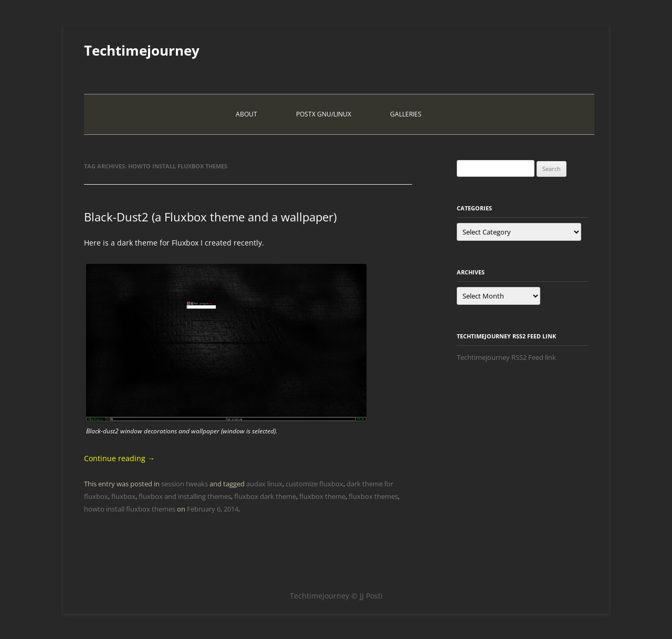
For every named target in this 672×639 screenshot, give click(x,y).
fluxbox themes (373, 496)
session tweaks (185, 484)
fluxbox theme (322, 496)
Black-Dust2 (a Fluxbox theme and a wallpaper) (210, 217)
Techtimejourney (142, 50)
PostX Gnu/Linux (324, 114)
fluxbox (123, 496)
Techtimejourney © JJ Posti (336, 596)
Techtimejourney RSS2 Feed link (506, 357)
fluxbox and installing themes (185, 496)
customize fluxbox (314, 484)
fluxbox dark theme (265, 496)
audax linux (264, 484)
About (246, 114)
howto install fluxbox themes (130, 509)
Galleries (406, 114)
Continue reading (119, 458)
